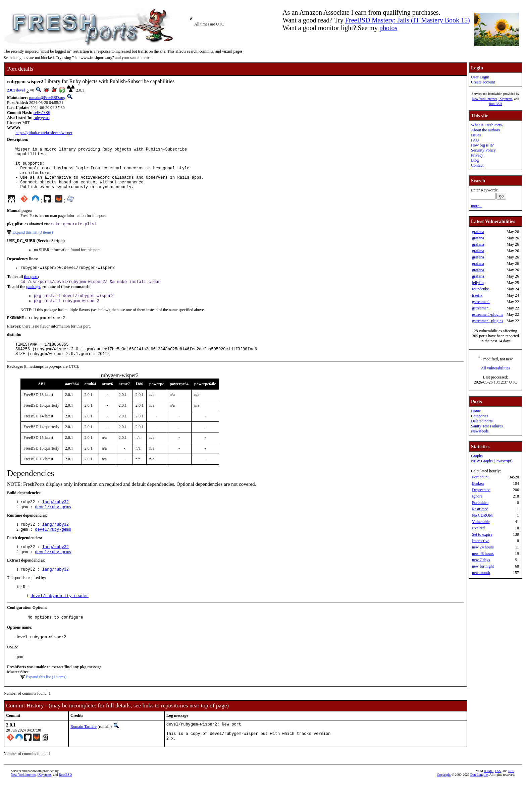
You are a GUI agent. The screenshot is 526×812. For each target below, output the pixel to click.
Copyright (444, 804)
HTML (488, 801)
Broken (478, 483)
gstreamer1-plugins (488, 314)
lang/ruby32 (56, 520)
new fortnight (483, 566)
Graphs (477, 456)
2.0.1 (11, 90)
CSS (498, 801)
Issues (476, 135)
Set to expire (482, 534)
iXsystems (506, 99)
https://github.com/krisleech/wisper (44, 133)
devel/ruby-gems (53, 526)
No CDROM (482, 515)
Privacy (477, 155)
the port (31, 288)
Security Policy (483, 150)
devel (20, 90)
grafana (478, 232)
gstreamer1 (481, 302)
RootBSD (496, 104)
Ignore (477, 496)
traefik (477, 295)
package (33, 299)
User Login (480, 77)
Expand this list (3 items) (33, 243)
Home (476, 411)
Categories (480, 416)
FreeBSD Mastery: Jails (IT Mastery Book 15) (408, 20)
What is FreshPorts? (487, 125)
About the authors (485, 130)
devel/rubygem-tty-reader (60, 618)
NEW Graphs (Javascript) (492, 461)
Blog (475, 160)
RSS (511, 801)
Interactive (481, 541)
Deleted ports (482, 421)
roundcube (481, 289)
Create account (483, 82)
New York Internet (484, 99)
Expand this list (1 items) (46, 703)
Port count (480, 477)
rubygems (41, 118)
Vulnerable (481, 522)
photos (388, 28)
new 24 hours (483, 547)
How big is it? (482, 145)
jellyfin (478, 283)
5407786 (42, 113)
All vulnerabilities (496, 368)
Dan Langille (479, 804)
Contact (477, 165)
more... (477, 206)
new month (481, 573)
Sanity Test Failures (487, 426)
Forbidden (480, 503)
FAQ (475, 140)
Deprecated (481, 490)
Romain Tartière (84, 752)
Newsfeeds (480, 431)
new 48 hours (483, 554)
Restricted (480, 509)
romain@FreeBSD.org (47, 98)
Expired (478, 528)
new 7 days (481, 560)
